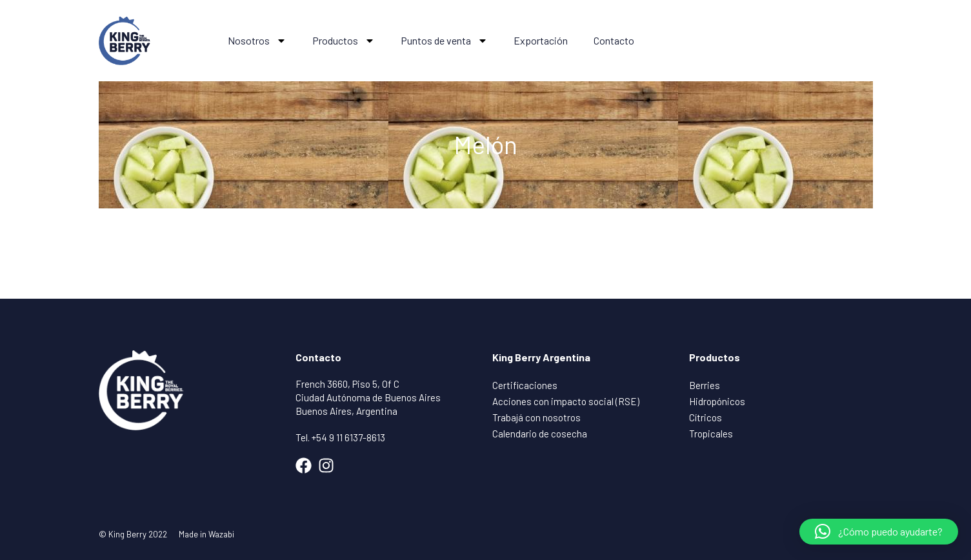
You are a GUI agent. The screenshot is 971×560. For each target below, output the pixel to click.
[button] (879, 532)
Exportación (541, 40)
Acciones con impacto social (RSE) (566, 401)
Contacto (614, 40)
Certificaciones (525, 385)
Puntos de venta (444, 41)
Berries (705, 385)
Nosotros (257, 41)
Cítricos (706, 417)
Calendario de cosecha (540, 434)
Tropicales (711, 434)
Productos (344, 41)
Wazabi (221, 534)
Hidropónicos (717, 401)
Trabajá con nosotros (536, 417)
